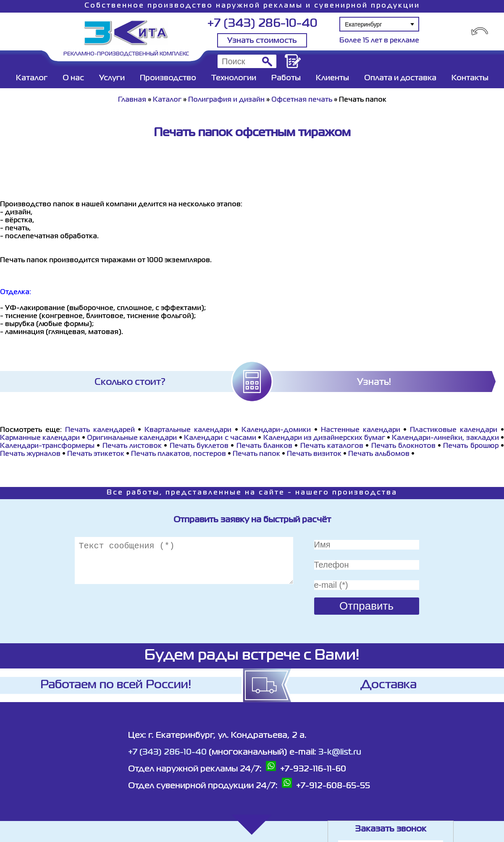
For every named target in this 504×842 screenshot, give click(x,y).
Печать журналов (30, 454)
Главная (132, 100)
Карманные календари (40, 438)
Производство (168, 78)
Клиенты (332, 78)
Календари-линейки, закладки (445, 438)
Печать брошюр (471, 446)
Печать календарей (100, 430)
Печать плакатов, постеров (178, 454)
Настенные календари (361, 430)
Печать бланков (264, 446)
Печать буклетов (199, 446)
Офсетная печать (302, 100)
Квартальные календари (188, 430)
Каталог (32, 78)
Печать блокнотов (403, 446)
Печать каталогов (332, 446)
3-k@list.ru (340, 752)
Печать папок (256, 454)
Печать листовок (132, 446)
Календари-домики (276, 430)
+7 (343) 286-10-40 (262, 24)
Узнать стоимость (262, 41)
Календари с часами (220, 438)
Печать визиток (314, 454)
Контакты (470, 78)
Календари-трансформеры (47, 446)
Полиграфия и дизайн (226, 100)
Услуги (112, 78)
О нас (73, 78)
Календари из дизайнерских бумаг (324, 438)
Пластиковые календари (454, 430)
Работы (286, 78)
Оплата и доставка (400, 78)
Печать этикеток (96, 454)
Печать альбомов (379, 454)
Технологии (234, 78)
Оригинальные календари (132, 438)
